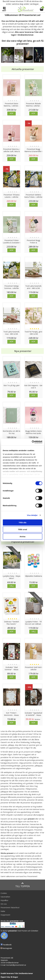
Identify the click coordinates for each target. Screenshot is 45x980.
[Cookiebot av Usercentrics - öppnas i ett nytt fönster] (32, 442)
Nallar (3, 911)
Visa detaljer (32, 515)
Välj (12, 586)
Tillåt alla (23, 522)
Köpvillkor (4, 900)
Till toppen (22, 885)
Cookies (4, 893)
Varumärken (5, 897)
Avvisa (23, 536)
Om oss (4, 904)
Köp (12, 113)
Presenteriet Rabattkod (10, 908)
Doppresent (5, 915)
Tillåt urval (22, 529)
